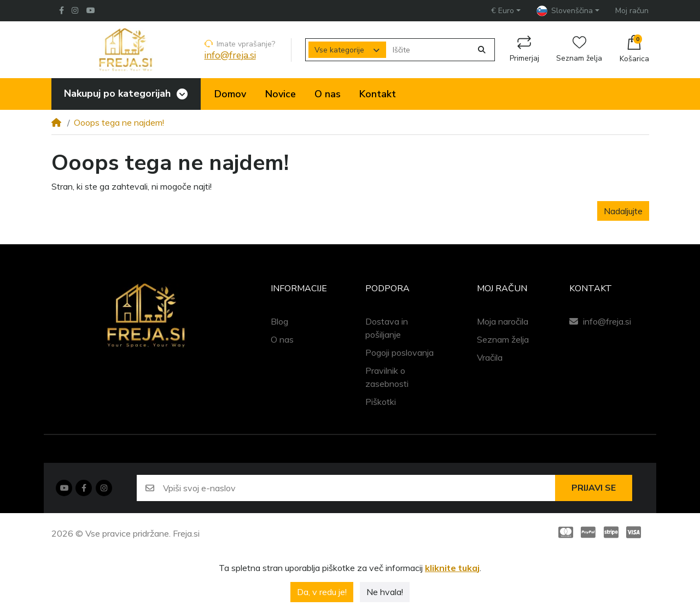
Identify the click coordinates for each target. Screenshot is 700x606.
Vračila (490, 357)
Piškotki (381, 402)
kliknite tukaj (452, 568)
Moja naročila (503, 321)
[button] (506, 10)
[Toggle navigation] (182, 94)
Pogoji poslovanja (399, 352)
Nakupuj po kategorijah (116, 93)
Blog (279, 321)
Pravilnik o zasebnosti (387, 377)
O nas (282, 339)
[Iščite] (429, 50)
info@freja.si (230, 55)
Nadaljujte (623, 211)
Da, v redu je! (322, 592)
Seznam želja (579, 49)
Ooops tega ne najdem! (119, 122)
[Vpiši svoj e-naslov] (359, 488)
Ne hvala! (385, 592)
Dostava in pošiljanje (387, 328)
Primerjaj (524, 49)
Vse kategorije (339, 50)
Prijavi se (594, 488)
